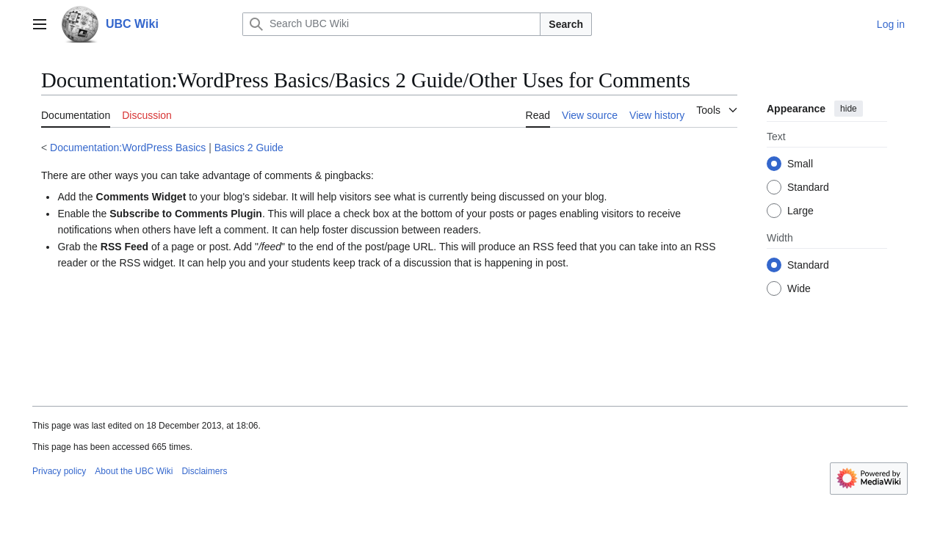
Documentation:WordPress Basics (128, 148)
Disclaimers (204, 471)
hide (849, 109)
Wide (799, 288)
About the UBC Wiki (134, 471)
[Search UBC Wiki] (391, 24)
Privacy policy (59, 471)
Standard (808, 187)
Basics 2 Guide (249, 148)
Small (800, 164)
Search (566, 24)
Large (800, 211)
